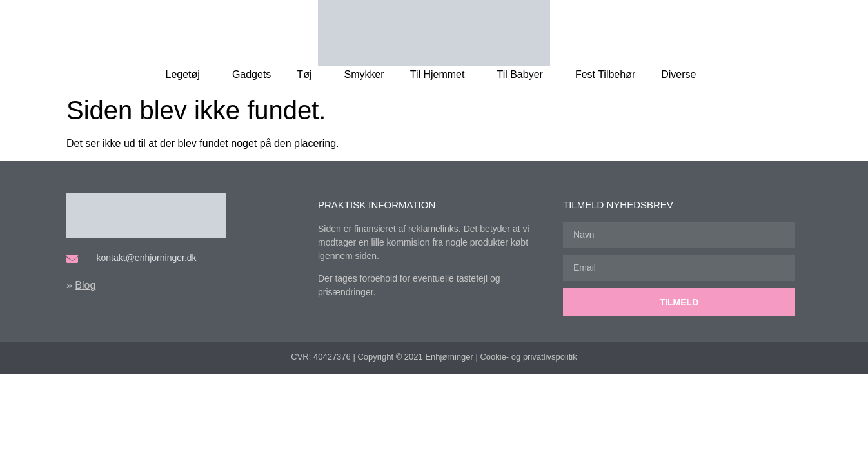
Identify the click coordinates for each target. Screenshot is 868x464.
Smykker (364, 74)
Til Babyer (523, 75)
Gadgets (252, 74)
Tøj (307, 75)
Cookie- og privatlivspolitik (528, 357)
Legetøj (186, 75)
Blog (85, 285)
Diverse (682, 75)
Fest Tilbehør (605, 74)
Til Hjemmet (441, 75)
